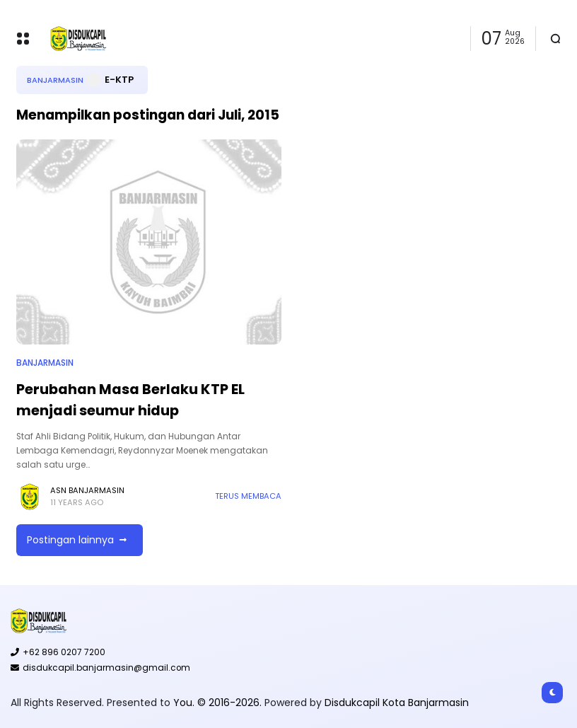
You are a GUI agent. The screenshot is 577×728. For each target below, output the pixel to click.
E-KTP (119, 80)
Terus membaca (248, 496)
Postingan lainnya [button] (70, 540)
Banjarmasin (55, 80)
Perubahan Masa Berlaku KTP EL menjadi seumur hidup (130, 400)
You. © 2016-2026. (219, 703)
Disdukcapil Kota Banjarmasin (397, 703)
